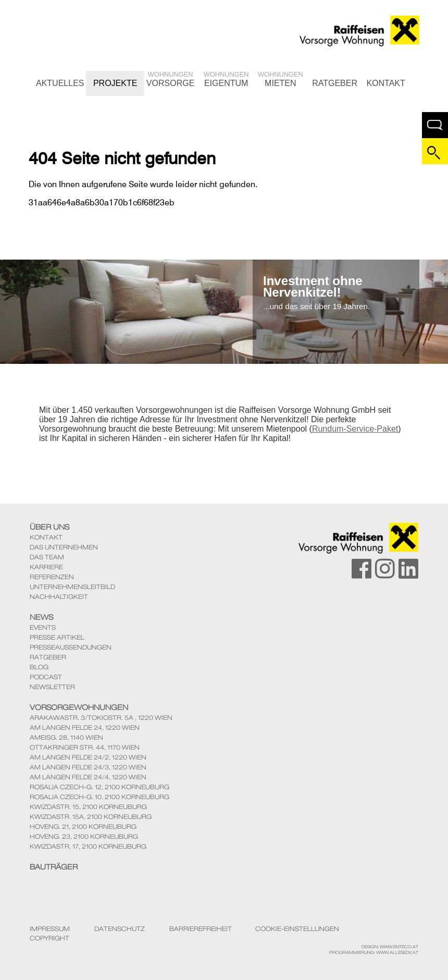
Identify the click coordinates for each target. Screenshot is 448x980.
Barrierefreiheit (201, 929)
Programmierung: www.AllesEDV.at (374, 952)
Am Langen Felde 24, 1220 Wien (85, 727)
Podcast (46, 677)
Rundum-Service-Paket (355, 429)
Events (43, 627)
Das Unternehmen (64, 547)
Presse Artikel (57, 637)
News (41, 617)
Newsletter (52, 687)
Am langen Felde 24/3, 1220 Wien (88, 767)
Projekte (115, 83)
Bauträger (54, 867)
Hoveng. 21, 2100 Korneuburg (83, 826)
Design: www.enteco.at (390, 947)
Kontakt (385, 83)
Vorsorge (170, 79)
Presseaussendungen (71, 647)
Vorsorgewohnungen (79, 707)
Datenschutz (120, 929)
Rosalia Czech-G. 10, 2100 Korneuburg (99, 797)
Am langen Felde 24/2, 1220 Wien (88, 757)
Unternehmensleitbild (72, 587)
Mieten (281, 79)
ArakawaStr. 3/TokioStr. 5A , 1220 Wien (101, 718)
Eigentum (226, 79)
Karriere (46, 567)
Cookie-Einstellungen (297, 929)
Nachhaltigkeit (59, 597)
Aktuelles (60, 83)
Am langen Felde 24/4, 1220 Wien (88, 777)
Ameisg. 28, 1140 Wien (66, 737)
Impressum (50, 929)
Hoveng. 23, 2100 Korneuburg (84, 836)
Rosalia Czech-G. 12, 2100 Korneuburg (99, 787)
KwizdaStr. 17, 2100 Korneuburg (88, 846)
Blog (39, 667)
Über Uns (49, 527)
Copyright (49, 938)
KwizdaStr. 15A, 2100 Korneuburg (91, 817)
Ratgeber (335, 83)
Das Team (47, 557)
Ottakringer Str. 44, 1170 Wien (85, 747)
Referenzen (52, 577)
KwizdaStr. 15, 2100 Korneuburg (88, 807)
